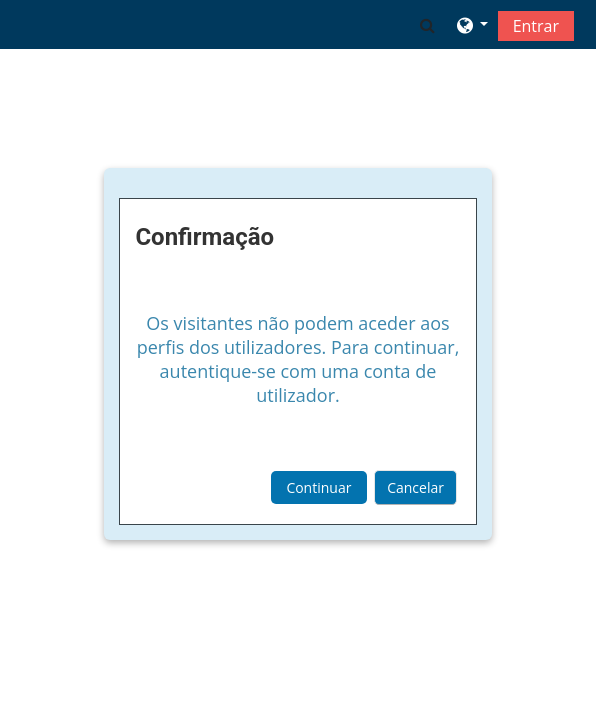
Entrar (536, 26)
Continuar (318, 487)
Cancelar (415, 487)
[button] (427, 25)
